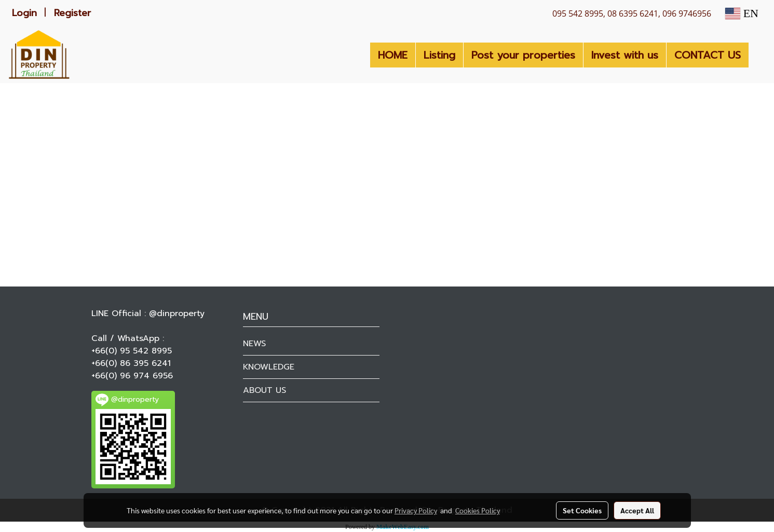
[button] (758, 55)
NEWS (254, 344)
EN (742, 13)
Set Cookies (582, 510)
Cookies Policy (478, 510)
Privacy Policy (416, 510)
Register (72, 13)
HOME (393, 55)
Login (24, 13)
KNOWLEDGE (269, 367)
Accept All (637, 510)
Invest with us (625, 55)
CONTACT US (708, 55)
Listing (439, 55)
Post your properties (523, 55)
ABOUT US (264, 390)
